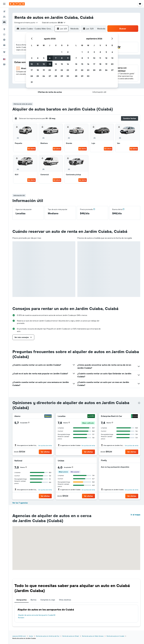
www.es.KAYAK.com (19, 636)
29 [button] (62, 76)
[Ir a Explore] (4, 29)
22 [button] (62, 70)
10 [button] (32, 64)
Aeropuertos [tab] (22, 600)
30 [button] (68, 76)
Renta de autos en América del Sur (48, 636)
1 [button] (62, 52)
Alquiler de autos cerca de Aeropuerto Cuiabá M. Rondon (37, 616)
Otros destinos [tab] (65, 600)
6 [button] (50, 58)
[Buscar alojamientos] (4, 17)
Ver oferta (31, 149)
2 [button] (68, 52)
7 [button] (56, 58)
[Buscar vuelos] (4, 12)
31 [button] (32, 82)
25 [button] (38, 76)
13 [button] (50, 64)
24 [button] (32, 76)
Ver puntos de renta (45, 445)
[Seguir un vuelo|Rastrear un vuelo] (4, 34)
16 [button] (68, 64)
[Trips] (4, 52)
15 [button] (62, 64)
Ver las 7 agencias (20, 503)
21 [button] (56, 70)
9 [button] (68, 58)
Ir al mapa (135, 515)
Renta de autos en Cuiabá (115, 636)
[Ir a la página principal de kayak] (17, 4)
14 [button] (56, 64)
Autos (31, 636)
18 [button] (38, 70)
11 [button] (38, 64)
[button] (4, 4)
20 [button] (50, 70)
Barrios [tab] (34, 600)
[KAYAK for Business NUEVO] (4, 45)
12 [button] (44, 64)
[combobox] (26, 23)
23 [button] (68, 70)
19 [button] (44, 70)
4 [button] (38, 58)
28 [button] (56, 76)
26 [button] (44, 76)
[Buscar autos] (4, 22)
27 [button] (50, 76)
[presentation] (139, 403)
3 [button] (32, 58)
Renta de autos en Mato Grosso (93, 636)
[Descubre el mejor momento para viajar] (4, 40)
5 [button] (44, 58)
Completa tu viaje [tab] (48, 600)
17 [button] (32, 70)
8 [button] (62, 58)
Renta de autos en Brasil (71, 636)
